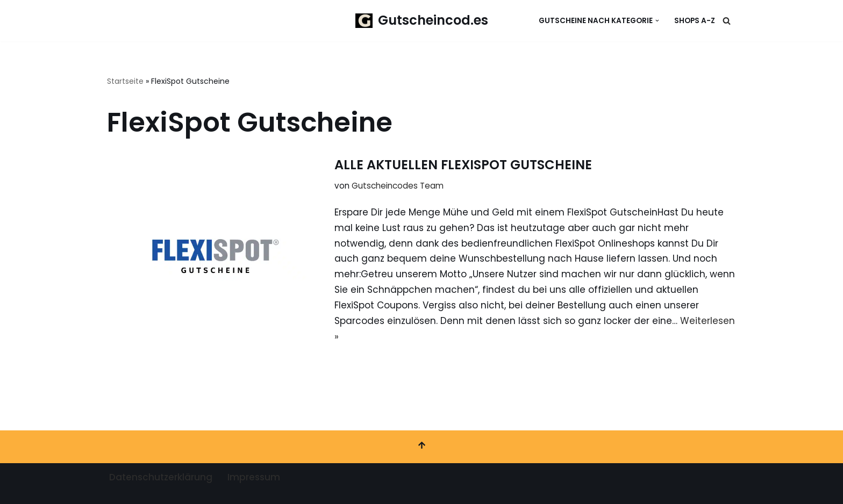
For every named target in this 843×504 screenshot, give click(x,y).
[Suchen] (727, 21)
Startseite (125, 81)
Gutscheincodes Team (398, 186)
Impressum (254, 477)
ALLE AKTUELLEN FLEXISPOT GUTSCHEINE (463, 165)
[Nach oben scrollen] (421, 447)
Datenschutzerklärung (161, 477)
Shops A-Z (695, 21)
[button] (657, 21)
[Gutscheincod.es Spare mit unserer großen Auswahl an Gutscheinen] (422, 21)
